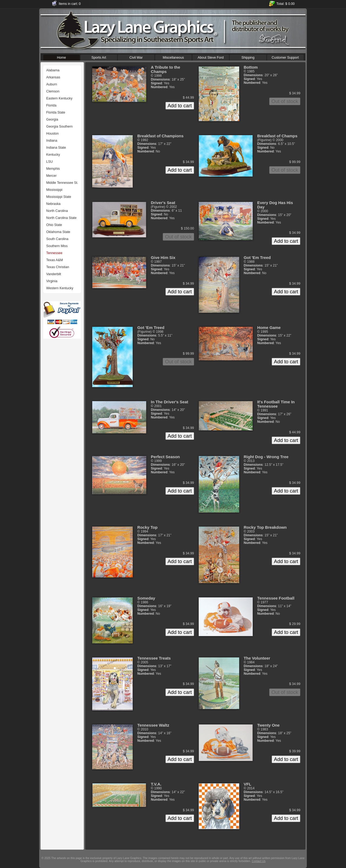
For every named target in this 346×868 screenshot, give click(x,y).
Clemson (53, 91)
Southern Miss (57, 246)
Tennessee (54, 253)
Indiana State (56, 148)
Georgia (52, 119)
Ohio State (54, 225)
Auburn (52, 84)
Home (61, 57)
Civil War (136, 57)
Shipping (248, 57)
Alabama (53, 70)
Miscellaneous (173, 57)
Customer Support (285, 57)
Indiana (52, 141)
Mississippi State (59, 197)
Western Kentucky (60, 288)
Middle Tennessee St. (62, 183)
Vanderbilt (54, 274)
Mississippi (54, 190)
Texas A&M (55, 260)
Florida (51, 105)
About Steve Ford (211, 57)
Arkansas (53, 77)
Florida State (56, 112)
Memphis (53, 169)
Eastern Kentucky (59, 98)
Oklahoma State (58, 232)
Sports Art (99, 57)
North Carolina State (61, 218)
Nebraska (53, 204)
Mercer (51, 176)
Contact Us (259, 861)
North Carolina (57, 211)
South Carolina (57, 239)
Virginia (52, 281)
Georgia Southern (59, 127)
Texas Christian (58, 267)
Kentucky (53, 155)
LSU (49, 162)
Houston (52, 134)
